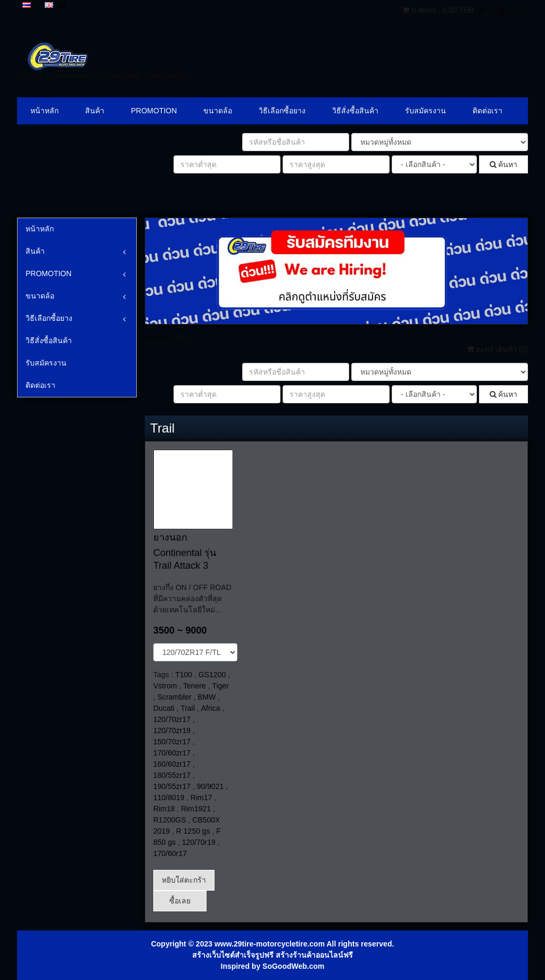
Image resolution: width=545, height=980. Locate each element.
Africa (211, 708)
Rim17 (201, 798)
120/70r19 (199, 842)
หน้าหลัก (44, 111)
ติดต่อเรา (488, 111)
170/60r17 (170, 853)
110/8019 (169, 798)
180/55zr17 (172, 775)
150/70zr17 (172, 742)
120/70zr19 (172, 730)
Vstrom (165, 686)
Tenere (195, 686)
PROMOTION (154, 111)
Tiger (221, 686)
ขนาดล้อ (218, 111)
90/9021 (210, 786)
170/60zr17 (172, 753)
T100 (184, 675)
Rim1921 (196, 809)
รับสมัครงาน (426, 111)
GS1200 (212, 675)
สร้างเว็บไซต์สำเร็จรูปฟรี (233, 955)
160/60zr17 (172, 764)
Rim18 (164, 809)
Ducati (164, 708)
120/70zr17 (172, 719)
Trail (188, 708)
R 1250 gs (193, 831)
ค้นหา (504, 164)
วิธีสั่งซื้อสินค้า (355, 111)
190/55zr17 (172, 786)
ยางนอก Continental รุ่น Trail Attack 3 (185, 551)
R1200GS (170, 820)
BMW (207, 697)
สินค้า (95, 111)
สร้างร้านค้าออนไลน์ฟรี (314, 955)
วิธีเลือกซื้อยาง (282, 111)
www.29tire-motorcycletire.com (270, 944)
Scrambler (175, 697)
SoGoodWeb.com (293, 966)
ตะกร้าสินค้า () (497, 349)
